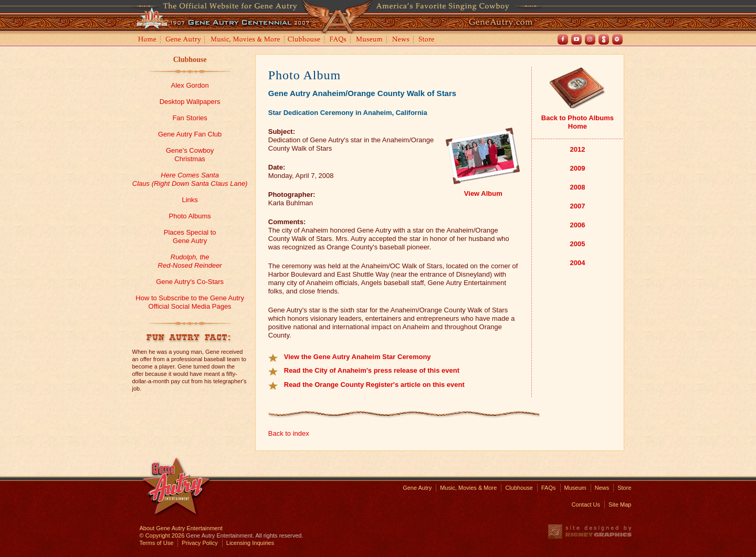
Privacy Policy (199, 543)
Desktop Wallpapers (190, 102)
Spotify (617, 39)
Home (146, 40)
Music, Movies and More (246, 40)
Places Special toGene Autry (190, 237)
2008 (577, 187)
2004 (577, 263)
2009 (577, 168)
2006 (577, 225)
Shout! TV (604, 39)
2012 (577, 149)
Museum (370, 40)
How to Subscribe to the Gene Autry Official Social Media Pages (190, 302)
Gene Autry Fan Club (190, 134)
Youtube (576, 39)
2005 (577, 244)
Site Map (620, 505)
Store (428, 40)
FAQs (338, 40)
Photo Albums (190, 216)
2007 (577, 206)
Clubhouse (304, 40)
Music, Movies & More (468, 488)
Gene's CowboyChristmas (190, 155)
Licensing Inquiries (250, 543)
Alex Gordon (190, 85)
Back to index (289, 433)
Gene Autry (183, 40)
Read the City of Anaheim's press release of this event (372, 370)
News (401, 40)
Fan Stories (190, 118)
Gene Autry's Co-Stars (190, 282)
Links (190, 200)
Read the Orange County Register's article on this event (374, 385)
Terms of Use (157, 543)
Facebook (563, 39)
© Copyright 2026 (162, 535)
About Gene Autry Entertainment (181, 528)
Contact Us (586, 505)
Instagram (590, 39)
